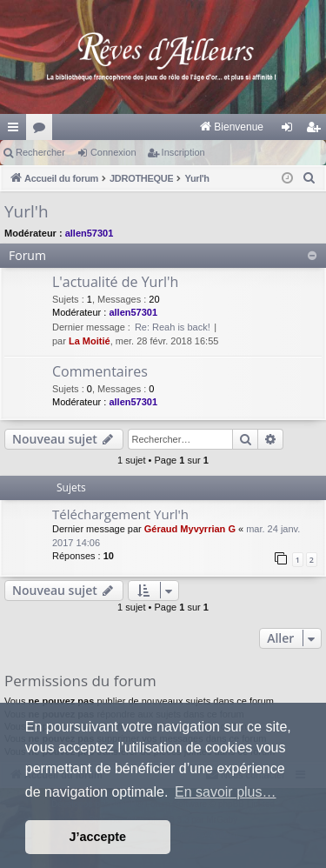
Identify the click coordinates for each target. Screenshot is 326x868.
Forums (43, 130)
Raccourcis (17, 130)
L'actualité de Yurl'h (115, 282)
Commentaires (100, 371)
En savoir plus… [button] (226, 792)
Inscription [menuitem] (317, 130)
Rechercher (40, 152)
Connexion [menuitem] (291, 130)
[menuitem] (140, 127)
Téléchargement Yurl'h (120, 514)
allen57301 (90, 233)
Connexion (113, 152)
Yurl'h (27, 211)
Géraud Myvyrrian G (190, 529)
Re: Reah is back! (173, 327)
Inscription (183, 152)
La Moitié (90, 341)
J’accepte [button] (98, 837)
